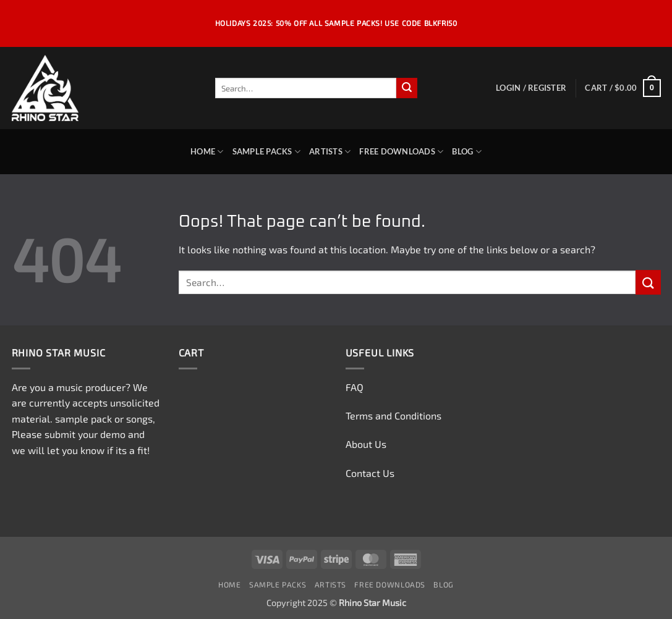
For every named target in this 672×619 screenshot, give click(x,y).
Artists (330, 152)
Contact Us (370, 473)
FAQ (355, 387)
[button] (531, 88)
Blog (466, 152)
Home (207, 152)
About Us (366, 444)
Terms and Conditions (393, 415)
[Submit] (407, 88)
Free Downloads (401, 152)
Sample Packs (267, 152)
